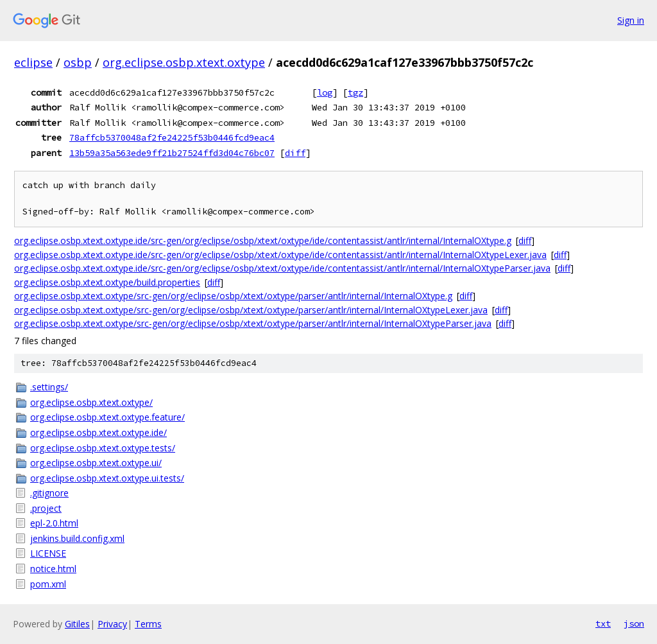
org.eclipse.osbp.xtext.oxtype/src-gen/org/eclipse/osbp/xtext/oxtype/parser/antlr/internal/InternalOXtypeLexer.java (251, 310)
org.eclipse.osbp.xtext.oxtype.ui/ (96, 463)
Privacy (112, 624)
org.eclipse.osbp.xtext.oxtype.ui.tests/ (107, 478)
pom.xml (48, 584)
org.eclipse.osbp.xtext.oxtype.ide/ (98, 432)
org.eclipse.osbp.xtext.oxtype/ (91, 402)
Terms (148, 624)
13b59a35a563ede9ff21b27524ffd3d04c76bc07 (172, 153)
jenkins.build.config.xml (77, 538)
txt (603, 623)
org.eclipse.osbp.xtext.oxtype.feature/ (107, 417)
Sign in (631, 20)
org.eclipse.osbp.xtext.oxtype (184, 62)
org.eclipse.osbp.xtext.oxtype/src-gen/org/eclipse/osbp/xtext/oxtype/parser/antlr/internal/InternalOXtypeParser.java (253, 323)
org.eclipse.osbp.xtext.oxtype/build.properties (107, 282)
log (325, 92)
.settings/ (49, 387)
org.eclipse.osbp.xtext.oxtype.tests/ (103, 448)
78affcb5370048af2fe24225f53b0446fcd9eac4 (172, 137)
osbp (78, 62)
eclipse (33, 62)
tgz (355, 92)
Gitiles (77, 624)
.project (46, 508)
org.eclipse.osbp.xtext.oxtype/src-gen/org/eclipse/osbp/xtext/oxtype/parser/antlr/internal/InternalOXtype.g (233, 296)
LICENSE (48, 553)
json (634, 623)
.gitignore (49, 493)
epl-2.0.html (54, 523)
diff (295, 153)
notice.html (53, 569)
